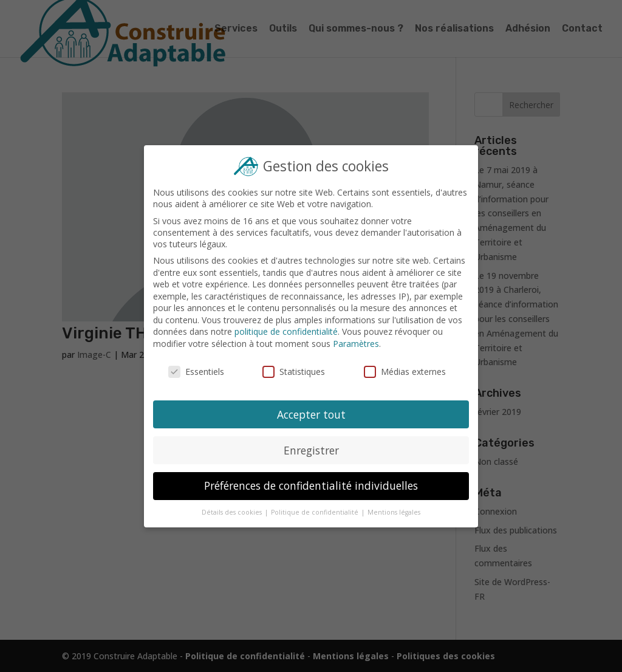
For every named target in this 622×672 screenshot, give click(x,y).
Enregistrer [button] (311, 448)
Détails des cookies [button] (234, 509)
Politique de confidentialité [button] (315, 509)
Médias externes (403, 371)
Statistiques (294, 371)
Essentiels (198, 371)
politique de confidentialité (286, 331)
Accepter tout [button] (311, 413)
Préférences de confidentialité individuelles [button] (311, 483)
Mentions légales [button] (392, 509)
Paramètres (355, 344)
